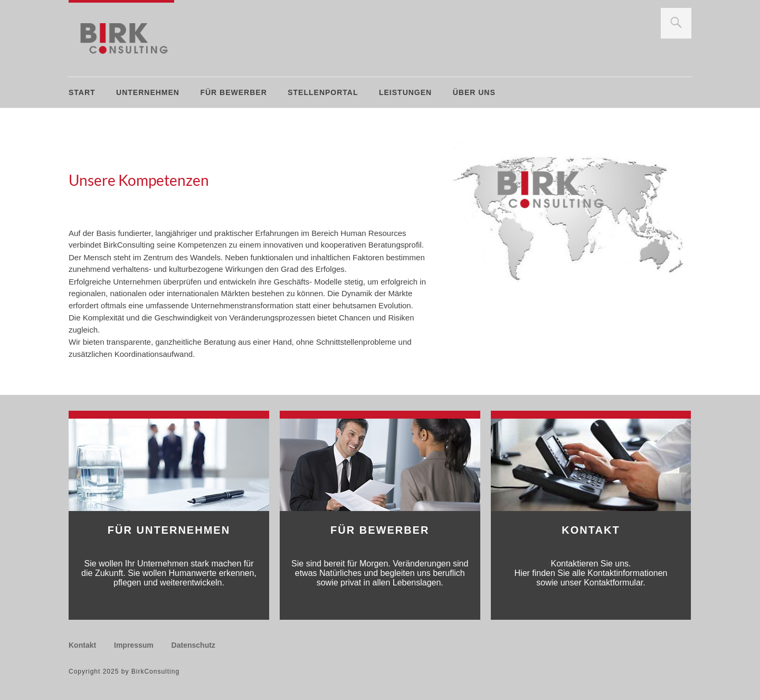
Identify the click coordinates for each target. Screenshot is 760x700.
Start (82, 92)
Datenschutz (193, 645)
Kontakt (82, 645)
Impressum (134, 645)
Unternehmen (148, 92)
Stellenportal (323, 92)
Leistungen (405, 92)
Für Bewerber (233, 92)
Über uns (474, 92)
